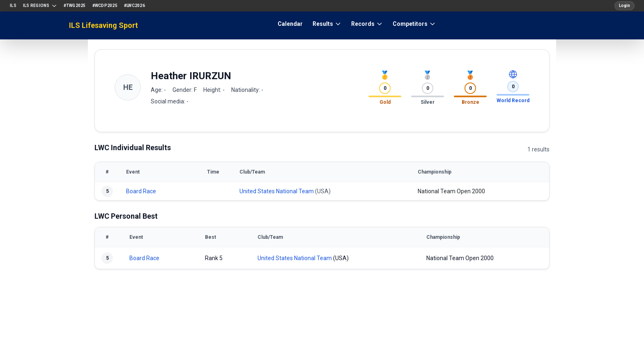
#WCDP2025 (105, 6)
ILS (13, 6)
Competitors (414, 24)
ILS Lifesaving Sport (103, 25)
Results (327, 24)
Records (367, 24)
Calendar (290, 24)
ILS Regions (40, 6)
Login (624, 6)
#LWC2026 (135, 6)
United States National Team (277, 191)
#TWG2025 (75, 6)
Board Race (141, 191)
